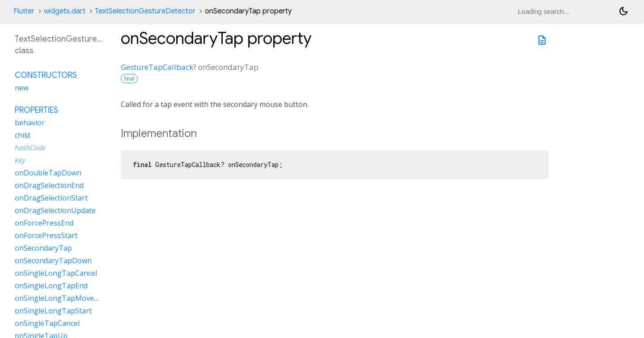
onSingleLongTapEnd (51, 286)
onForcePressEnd (44, 223)
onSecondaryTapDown (53, 261)
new (22, 88)
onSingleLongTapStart (53, 311)
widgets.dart (65, 11)
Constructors (46, 75)
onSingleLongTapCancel (56, 273)
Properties (36, 110)
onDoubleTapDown (48, 173)
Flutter (24, 11)
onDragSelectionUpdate (55, 210)
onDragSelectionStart (51, 198)
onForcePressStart (46, 235)
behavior (30, 123)
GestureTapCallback (157, 67)
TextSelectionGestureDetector (145, 11)
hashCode (30, 148)
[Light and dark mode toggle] (623, 11)
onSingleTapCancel (47, 323)
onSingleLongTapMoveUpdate (67, 298)
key (20, 160)
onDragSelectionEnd (49, 185)
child (22, 135)
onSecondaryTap (43, 248)
